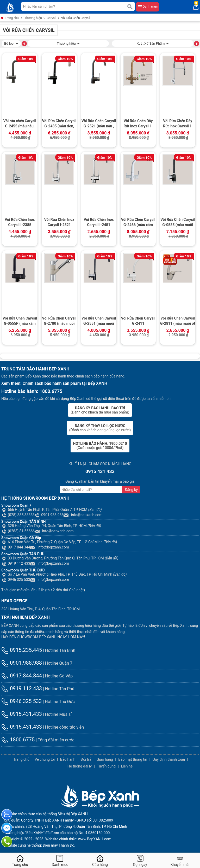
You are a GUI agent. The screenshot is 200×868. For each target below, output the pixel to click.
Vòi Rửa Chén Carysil (76, 18)
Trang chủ (9, 18)
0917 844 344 (16, 547)
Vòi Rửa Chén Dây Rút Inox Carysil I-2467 (138, 124)
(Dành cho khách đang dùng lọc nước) (100, 428)
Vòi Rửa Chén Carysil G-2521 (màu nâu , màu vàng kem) (99, 124)
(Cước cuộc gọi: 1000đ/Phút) (100, 446)
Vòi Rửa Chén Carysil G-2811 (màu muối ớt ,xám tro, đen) (178, 321)
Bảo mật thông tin (133, 759)
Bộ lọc (11, 43)
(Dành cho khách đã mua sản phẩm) (100, 410)
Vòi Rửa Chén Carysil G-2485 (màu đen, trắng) (59, 124)
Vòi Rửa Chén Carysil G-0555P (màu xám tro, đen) (20, 321)
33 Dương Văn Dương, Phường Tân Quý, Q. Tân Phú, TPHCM (60, 558)
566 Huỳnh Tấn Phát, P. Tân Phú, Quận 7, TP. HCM (52, 510)
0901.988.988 (49, 515)
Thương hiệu (33, 18)
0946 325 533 (16, 580)
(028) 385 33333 (18, 515)
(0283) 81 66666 (18, 531)
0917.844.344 (22, 676)
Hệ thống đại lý (80, 766)
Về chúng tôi (45, 759)
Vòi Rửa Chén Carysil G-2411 (138, 321)
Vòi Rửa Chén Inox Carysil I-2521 (59, 222)
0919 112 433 (16, 563)
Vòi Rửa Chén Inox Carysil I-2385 (20, 222)
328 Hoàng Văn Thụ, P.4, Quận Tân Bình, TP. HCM (51, 526)
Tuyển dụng (106, 766)
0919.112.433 (22, 688)
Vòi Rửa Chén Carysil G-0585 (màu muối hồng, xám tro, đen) (178, 223)
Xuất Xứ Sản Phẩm (152, 43)
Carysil (52, 18)
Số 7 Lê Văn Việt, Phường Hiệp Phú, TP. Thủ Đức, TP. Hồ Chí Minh (64, 574)
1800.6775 (18, 740)
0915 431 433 (100, 471)
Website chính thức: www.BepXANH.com (78, 839)
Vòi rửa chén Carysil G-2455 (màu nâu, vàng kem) (20, 124)
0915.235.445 (22, 650)
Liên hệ (127, 766)
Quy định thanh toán (169, 759)
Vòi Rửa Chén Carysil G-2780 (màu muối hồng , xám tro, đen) (59, 321)
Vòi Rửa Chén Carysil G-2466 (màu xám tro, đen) (138, 223)
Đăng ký (131, 490)
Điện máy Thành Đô (58, 845)
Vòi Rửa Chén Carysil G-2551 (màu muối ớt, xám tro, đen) (99, 321)
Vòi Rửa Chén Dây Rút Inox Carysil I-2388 (178, 124)
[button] (24, 43)
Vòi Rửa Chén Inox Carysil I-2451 (99, 222)
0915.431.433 (22, 714)
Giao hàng (105, 759)
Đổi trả (86, 759)
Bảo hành (68, 759)
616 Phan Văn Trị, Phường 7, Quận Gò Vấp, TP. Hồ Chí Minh (59, 542)
